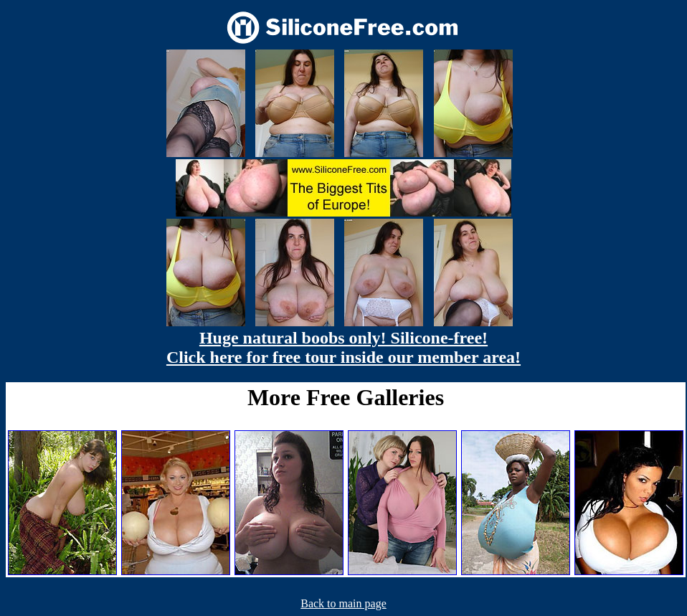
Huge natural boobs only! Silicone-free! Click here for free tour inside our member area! (343, 347)
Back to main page (343, 603)
